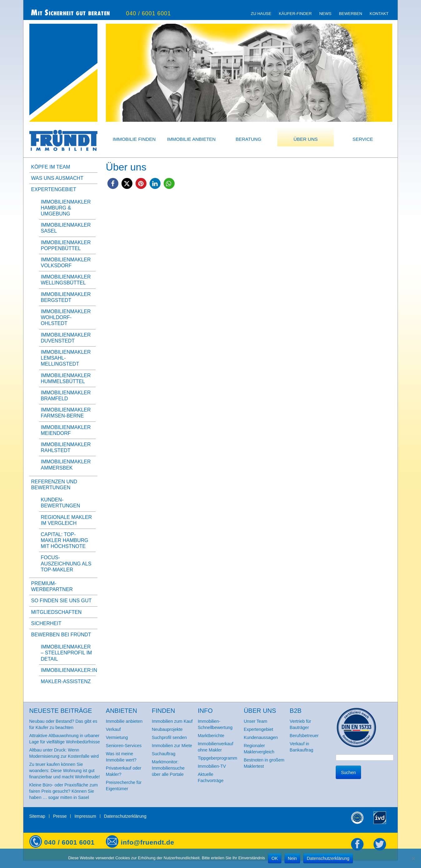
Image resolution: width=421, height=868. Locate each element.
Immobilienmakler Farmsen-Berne (66, 413)
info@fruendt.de (148, 842)
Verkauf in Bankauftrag (302, 747)
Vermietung (117, 737)
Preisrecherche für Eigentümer (124, 786)
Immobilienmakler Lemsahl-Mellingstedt (66, 358)
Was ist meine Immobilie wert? (121, 757)
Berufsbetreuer (304, 736)
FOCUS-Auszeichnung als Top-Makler (66, 563)
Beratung (248, 139)
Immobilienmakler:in (69, 670)
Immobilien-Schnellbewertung (215, 724)
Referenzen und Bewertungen (54, 485)
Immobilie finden (134, 139)
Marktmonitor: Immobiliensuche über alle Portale (168, 768)
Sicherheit (46, 623)
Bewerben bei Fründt (61, 635)
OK (275, 858)
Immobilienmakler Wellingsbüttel (66, 280)
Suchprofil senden (169, 737)
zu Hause (261, 14)
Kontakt (379, 14)
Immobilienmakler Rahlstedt (66, 447)
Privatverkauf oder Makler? (124, 771)
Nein (292, 858)
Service (363, 139)
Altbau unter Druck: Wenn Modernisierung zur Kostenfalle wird (64, 753)
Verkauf (113, 729)
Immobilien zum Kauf (172, 721)
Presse (60, 816)
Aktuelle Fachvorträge (210, 777)
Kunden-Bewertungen (61, 503)
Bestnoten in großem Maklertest (264, 763)
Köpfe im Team (51, 167)
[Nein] (413, 858)
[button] (113, 183)
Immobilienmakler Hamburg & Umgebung (66, 208)
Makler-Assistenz (66, 681)
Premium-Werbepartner (52, 586)
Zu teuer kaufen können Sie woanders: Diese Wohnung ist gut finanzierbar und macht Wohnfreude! (65, 771)
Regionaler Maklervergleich (259, 749)
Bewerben (350, 14)
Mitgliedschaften (57, 612)
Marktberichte (211, 736)
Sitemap (37, 816)
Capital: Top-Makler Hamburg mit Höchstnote (65, 540)
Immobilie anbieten (191, 139)
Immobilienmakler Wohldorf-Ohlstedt (66, 317)
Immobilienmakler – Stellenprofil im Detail (67, 653)
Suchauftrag (164, 754)
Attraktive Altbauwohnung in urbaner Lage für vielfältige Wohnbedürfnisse (65, 739)
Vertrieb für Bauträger (300, 724)
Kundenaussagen (261, 737)
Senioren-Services (124, 746)
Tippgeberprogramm (217, 758)
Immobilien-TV (212, 766)
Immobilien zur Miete (172, 746)
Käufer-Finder (295, 14)
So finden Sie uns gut (62, 601)
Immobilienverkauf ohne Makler (215, 747)
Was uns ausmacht (57, 178)
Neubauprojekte (167, 729)
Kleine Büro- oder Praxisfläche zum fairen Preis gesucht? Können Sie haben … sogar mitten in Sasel (64, 791)
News (325, 14)
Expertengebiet (54, 189)
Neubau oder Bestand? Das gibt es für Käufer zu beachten (63, 724)
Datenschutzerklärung (125, 816)
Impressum (85, 816)
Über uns (306, 139)
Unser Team (255, 721)
